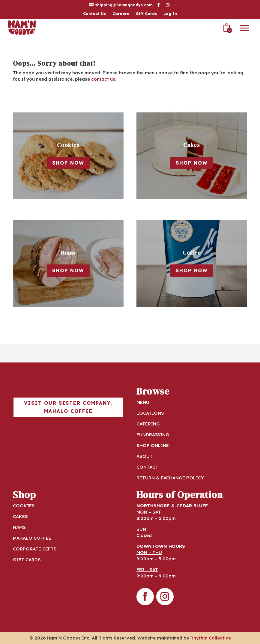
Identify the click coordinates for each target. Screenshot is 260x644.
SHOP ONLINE (153, 445)
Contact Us (94, 14)
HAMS (19, 527)
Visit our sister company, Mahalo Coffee (68, 407)
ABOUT (145, 456)
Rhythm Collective (211, 638)
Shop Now (68, 163)
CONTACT (147, 467)
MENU (143, 402)
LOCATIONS (150, 413)
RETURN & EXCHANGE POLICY (170, 478)
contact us (103, 79)
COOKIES (24, 506)
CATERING (148, 424)
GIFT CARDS (27, 560)
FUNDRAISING (153, 435)
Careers (121, 14)
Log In (170, 14)
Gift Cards (146, 14)
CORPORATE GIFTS (35, 549)
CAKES (20, 516)
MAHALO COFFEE (32, 538)
